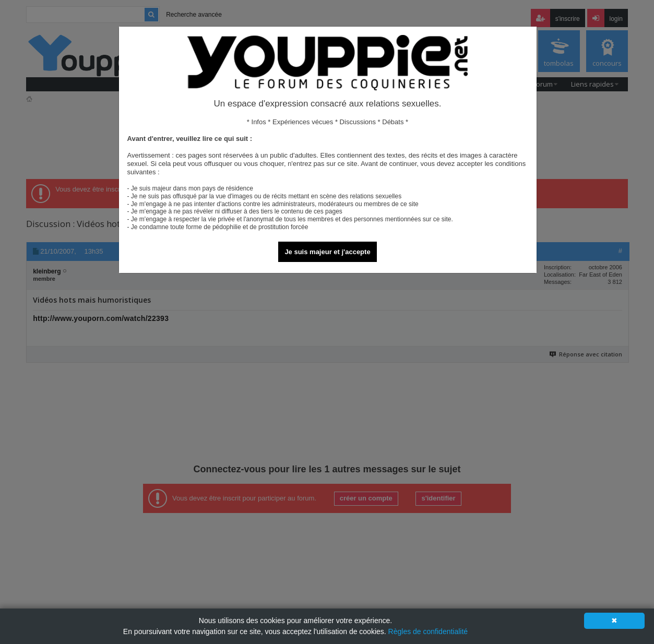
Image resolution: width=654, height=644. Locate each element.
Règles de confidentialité (428, 631)
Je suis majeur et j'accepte (327, 252)
